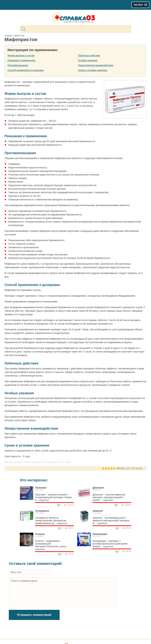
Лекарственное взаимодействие (96, 65)
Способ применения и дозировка (26, 70)
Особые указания (88, 60)
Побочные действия (89, 55)
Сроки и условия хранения (93, 70)
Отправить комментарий (34, 615)
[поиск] (78, 29)
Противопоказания (18, 65)
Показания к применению (22, 60)
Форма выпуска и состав (21, 55)
